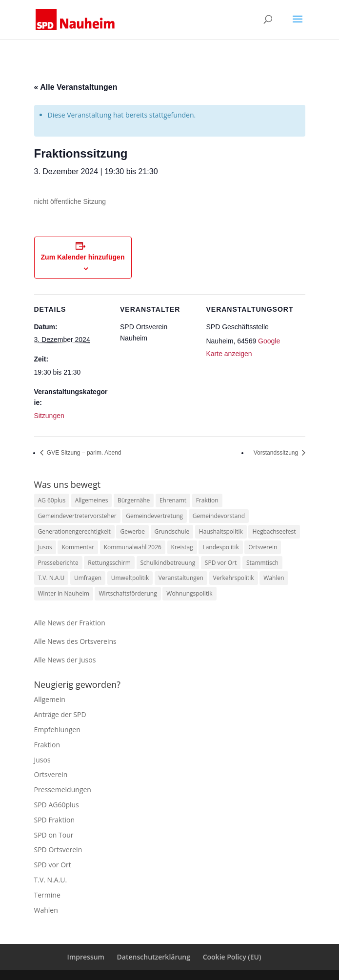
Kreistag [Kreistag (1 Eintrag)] (182, 547)
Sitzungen (49, 416)
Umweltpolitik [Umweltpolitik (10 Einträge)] (130, 578)
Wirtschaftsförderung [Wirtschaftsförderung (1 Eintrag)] (128, 593)
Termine (47, 895)
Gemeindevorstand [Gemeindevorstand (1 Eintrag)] (219, 516)
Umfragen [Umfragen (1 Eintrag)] (88, 578)
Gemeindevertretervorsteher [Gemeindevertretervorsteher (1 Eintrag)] (77, 516)
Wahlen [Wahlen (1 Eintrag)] (274, 578)
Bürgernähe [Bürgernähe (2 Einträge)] (134, 500)
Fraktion (47, 745)
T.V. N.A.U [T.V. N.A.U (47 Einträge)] (51, 578)
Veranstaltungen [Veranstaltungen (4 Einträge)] (181, 578)
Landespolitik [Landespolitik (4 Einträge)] (220, 547)
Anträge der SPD (60, 714)
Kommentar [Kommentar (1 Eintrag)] (78, 547)
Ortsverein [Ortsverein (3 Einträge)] (263, 547)
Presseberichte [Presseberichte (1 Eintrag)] (58, 563)
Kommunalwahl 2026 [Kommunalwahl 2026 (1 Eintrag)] (133, 547)
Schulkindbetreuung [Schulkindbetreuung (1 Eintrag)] (168, 563)
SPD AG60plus (57, 805)
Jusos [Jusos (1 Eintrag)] (45, 547)
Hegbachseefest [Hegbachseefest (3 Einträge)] (274, 531)
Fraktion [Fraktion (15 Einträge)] (207, 500)
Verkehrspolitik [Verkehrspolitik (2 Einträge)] (234, 578)
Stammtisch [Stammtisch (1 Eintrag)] (262, 563)
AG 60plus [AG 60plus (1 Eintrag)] (52, 500)
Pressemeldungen (63, 790)
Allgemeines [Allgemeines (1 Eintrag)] (92, 500)
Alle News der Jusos (65, 660)
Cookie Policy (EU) (232, 957)
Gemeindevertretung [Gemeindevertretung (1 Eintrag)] (154, 516)
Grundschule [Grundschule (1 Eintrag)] (172, 531)
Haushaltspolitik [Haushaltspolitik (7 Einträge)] (221, 531)
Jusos (42, 760)
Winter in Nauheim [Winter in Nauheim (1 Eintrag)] (64, 593)
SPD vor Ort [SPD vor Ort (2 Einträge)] (221, 563)
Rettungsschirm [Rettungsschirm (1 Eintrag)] (109, 563)
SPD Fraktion (55, 820)
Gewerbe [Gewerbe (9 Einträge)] (132, 531)
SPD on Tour (54, 835)
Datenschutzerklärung (154, 957)
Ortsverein (51, 774)
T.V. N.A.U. (51, 880)
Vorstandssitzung (277, 453)
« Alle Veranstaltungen (76, 87)
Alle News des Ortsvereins (75, 641)
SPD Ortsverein (58, 850)
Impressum (86, 957)
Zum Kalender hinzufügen (83, 257)
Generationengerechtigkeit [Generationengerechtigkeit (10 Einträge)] (74, 531)
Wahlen (46, 910)
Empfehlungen (57, 730)
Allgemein (50, 699)
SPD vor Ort (53, 865)
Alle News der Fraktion (70, 623)
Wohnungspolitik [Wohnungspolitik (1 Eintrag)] (189, 593)
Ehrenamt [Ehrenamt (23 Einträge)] (173, 500)
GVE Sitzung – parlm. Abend (83, 453)
